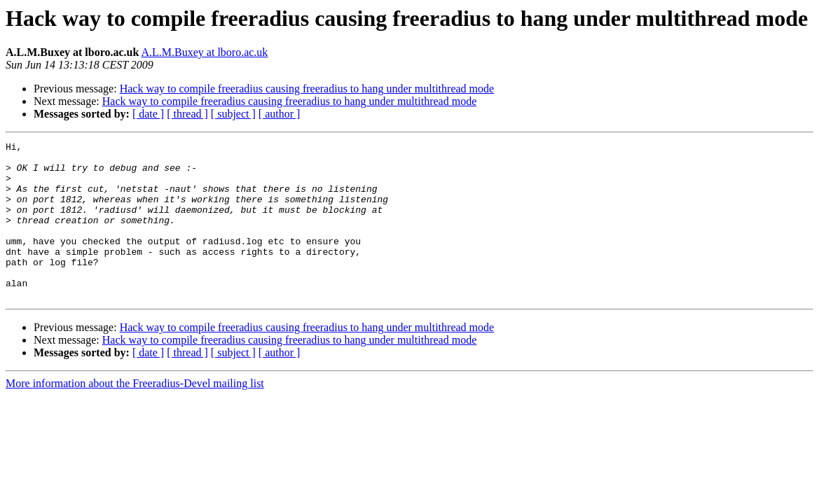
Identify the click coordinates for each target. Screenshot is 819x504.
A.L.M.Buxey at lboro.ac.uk (205, 52)
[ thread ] (187, 114)
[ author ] (280, 114)
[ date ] (148, 114)
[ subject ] (233, 114)
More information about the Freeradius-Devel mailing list (135, 415)
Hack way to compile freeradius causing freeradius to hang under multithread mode (307, 89)
